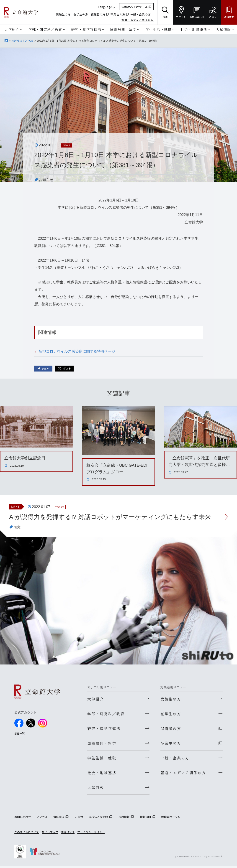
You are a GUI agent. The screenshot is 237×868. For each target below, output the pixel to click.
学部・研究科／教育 (45, 29)
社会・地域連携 (194, 29)
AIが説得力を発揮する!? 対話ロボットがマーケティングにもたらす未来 (114, 517)
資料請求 (59, 819)
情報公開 (145, 819)
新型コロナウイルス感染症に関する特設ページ (77, 351)
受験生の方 (63, 14)
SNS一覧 (20, 734)
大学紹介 (12, 29)
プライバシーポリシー (91, 834)
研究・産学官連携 (86, 29)
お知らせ (46, 180)
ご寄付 (79, 819)
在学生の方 (81, 14)
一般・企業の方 (141, 14)
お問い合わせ (23, 819)
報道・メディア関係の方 (138, 20)
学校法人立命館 (98, 819)
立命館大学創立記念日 (25, 458)
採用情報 (124, 819)
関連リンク (68, 834)
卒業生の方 (118, 14)
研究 (17, 527)
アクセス (42, 819)
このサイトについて (27, 834)
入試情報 (223, 29)
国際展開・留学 (123, 29)
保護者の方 (98, 14)
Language (105, 7)
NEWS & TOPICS (22, 41)
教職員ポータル (171, 819)
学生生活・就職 (159, 29)
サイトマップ (50, 834)
